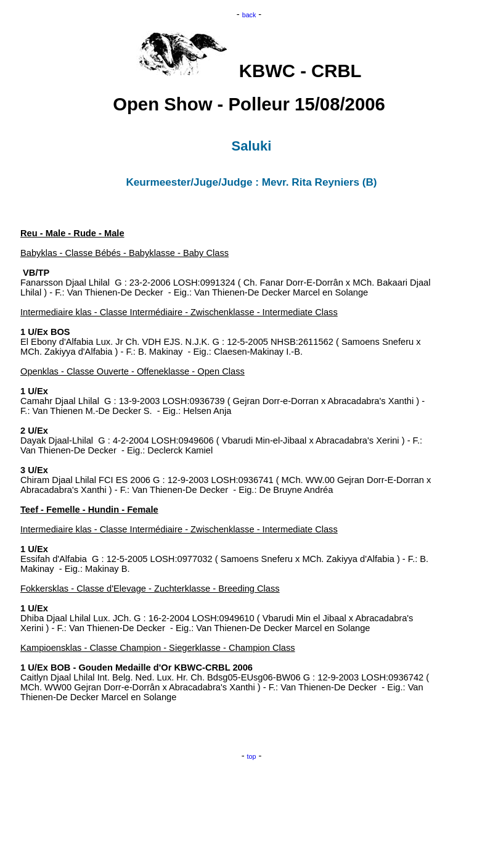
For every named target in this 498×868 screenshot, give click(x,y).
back (249, 15)
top (252, 756)
